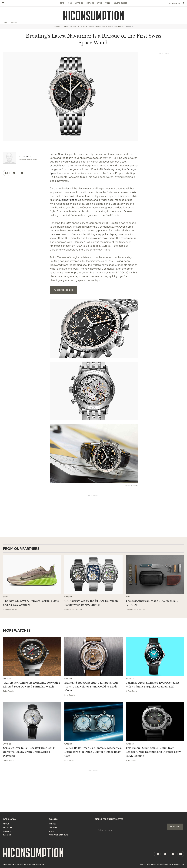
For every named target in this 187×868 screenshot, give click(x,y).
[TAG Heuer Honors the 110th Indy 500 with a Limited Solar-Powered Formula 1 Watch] (32, 656)
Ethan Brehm (26, 156)
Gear (62, 3)
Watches (79, 3)
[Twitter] (165, 854)
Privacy (53, 824)
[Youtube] (181, 854)
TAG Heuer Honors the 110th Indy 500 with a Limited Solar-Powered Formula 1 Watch (31, 685)
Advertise (8, 828)
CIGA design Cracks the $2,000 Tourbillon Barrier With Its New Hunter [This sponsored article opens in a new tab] (91, 603)
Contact (7, 831)
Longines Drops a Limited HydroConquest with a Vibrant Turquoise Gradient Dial (152, 685)
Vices (108, 3)
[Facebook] (173, 854)
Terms (52, 831)
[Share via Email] (22, 173)
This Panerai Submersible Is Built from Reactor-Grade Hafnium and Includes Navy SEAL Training (153, 752)
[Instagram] (157, 854)
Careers (7, 835)
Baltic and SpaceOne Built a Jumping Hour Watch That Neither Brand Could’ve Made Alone (91, 687)
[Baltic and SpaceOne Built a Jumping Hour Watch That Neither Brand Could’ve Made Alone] (94, 656)
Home (5, 23)
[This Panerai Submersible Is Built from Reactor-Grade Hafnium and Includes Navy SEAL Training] (155, 721)
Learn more (129, 26)
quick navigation (68, 200)
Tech (70, 3)
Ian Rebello (9, 691)
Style (100, 3)
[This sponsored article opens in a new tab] (32, 575)
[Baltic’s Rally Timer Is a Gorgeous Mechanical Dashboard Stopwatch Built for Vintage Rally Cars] (94, 721)
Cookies (53, 828)
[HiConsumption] (94, 16)
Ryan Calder (132, 691)
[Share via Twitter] (14, 173)
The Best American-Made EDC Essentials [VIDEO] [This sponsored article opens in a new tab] (152, 603)
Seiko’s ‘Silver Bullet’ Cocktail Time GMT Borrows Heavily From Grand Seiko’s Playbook (29, 752)
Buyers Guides (120, 3)
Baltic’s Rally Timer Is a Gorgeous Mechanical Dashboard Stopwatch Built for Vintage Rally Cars (93, 752)
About (6, 824)
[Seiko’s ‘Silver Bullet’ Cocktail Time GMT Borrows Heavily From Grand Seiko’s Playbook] (32, 721)
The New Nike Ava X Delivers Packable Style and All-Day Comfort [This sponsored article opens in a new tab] (31, 603)
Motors (90, 3)
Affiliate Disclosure (59, 835)
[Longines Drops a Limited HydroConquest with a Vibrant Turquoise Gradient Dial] (155, 656)
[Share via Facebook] (6, 173)
